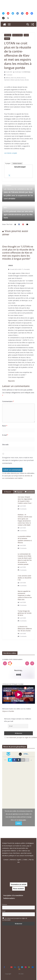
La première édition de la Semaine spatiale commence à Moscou (25, 539)
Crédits (25, 860)
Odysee (5, 711)
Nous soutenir (18, 889)
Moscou (24, 78)
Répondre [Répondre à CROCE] (11, 381)
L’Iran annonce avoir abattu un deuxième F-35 (25, 578)
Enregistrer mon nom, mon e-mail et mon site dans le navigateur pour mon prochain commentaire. (18, 460)
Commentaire (8, 401)
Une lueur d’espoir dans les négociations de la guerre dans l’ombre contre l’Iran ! (25, 500)
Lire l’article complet (11, 153)
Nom (5, 426)
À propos (8, 163)
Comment (29, 492)
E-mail (5, 435)
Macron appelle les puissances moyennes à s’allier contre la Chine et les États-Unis (25, 595)
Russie (26, 35)
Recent (8, 492)
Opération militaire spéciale (12, 80)
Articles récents (17, 163)
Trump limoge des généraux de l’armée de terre (25, 613)
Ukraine (7, 39)
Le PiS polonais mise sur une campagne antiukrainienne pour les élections (18, 213)
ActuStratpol (18, 72)
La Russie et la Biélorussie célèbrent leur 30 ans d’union (25, 629)
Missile (19, 78)
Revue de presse (17, 35)
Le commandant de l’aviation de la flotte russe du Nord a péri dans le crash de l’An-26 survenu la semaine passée (25, 559)
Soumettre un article (19, 884)
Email (4, 911)
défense (8, 78)
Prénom (5, 905)
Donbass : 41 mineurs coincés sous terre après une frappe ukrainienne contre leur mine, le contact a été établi (25, 520)
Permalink (26, 269)
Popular (18, 492)
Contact (6, 860)
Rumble (11, 711)
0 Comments (22, 509)
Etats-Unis (8, 35)
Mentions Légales (16, 860)
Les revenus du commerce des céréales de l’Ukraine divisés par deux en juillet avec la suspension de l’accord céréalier (18, 192)
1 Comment (8, 75)
